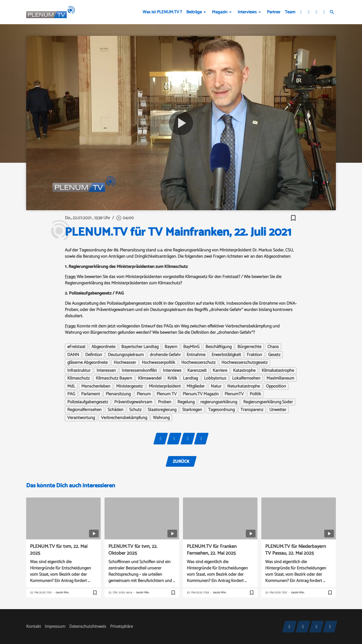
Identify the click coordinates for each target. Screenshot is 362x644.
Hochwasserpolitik (158, 363)
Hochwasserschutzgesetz (245, 363)
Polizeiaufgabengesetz (88, 402)
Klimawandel (150, 378)
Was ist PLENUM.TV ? (162, 12)
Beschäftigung (219, 347)
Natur (216, 386)
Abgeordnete (103, 347)
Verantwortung (81, 418)
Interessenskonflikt (139, 371)
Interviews (247, 12)
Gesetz (274, 355)
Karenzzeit (197, 371)
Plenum (144, 394)
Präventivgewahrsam (133, 402)
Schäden (116, 410)
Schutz (135, 410)
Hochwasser (125, 363)
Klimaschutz (79, 378)
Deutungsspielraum (126, 355)
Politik (255, 394)
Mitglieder (196, 386)
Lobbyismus (215, 378)
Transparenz (252, 410)
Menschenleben (96, 386)
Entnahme (196, 355)
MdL (71, 386)
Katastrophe (244, 371)
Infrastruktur (79, 371)
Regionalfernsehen (84, 410)
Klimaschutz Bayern (114, 378)
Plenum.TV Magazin (201, 394)
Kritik (172, 378)
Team (290, 12)
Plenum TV (167, 394)
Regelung (186, 402)
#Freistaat (76, 347)
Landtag (190, 378)
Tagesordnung (221, 410)
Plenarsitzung (118, 394)
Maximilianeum (280, 378)
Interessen (106, 371)
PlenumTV (234, 394)
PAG (71, 394)
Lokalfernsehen (246, 378)
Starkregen (192, 410)
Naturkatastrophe (244, 386)
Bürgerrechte (249, 347)
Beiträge (194, 12)
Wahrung (161, 418)
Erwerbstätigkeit (226, 355)
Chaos (273, 347)
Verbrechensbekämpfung (124, 418)
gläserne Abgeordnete (87, 363)
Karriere (220, 371)
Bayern (171, 347)
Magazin (220, 12)
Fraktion (254, 355)
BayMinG (191, 347)
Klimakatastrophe (278, 371)
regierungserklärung (219, 402)
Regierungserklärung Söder (268, 402)
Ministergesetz (129, 386)
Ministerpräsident (165, 386)
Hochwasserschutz (198, 363)
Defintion (94, 355)
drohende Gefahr (165, 355)
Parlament (90, 394)
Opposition (276, 386)
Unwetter (278, 410)
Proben (165, 402)
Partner (274, 12)
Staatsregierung (162, 410)
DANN (73, 355)
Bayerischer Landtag (140, 347)
